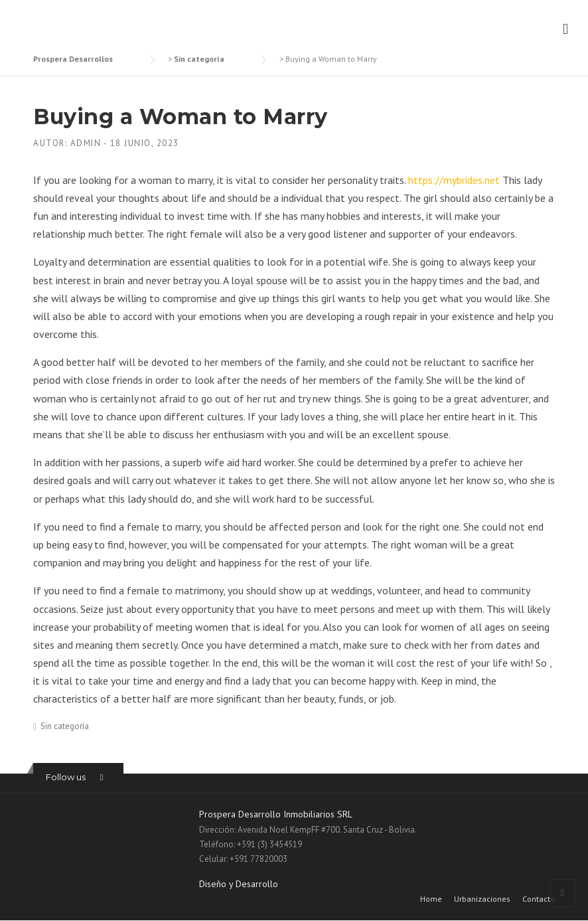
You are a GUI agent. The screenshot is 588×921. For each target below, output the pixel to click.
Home (431, 899)
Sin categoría (65, 726)
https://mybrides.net (454, 180)
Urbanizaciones (482, 899)
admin (86, 143)
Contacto (539, 899)
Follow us (66, 777)
